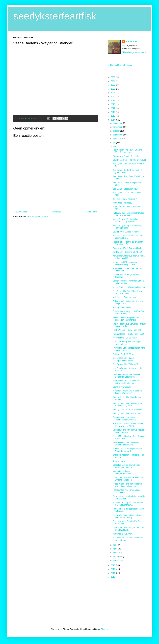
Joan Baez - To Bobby (122, 203)
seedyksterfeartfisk (55, 16)
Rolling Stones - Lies (122, 308)
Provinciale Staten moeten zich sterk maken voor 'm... (129, 349)
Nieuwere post (20, 212)
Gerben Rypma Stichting (121, 65)
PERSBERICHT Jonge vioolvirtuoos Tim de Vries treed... (128, 214)
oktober (117, 131)
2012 (113, 569)
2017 (113, 108)
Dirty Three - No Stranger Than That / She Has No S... (129, 529)
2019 (113, 101)
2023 (113, 85)
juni (115, 146)
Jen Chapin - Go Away (122, 534)
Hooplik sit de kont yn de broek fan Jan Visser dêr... (128, 243)
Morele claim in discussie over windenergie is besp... (126, 444)
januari (116, 561)
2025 (113, 77)
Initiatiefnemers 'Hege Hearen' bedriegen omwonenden (126, 319)
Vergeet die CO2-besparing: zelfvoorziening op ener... (125, 263)
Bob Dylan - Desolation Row (125, 189)
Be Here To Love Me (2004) (125, 199)
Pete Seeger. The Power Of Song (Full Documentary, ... (127, 151)
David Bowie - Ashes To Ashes (126, 232)
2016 (113, 112)
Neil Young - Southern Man (124, 297)
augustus (117, 139)
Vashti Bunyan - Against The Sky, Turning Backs (127, 227)
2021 (113, 93)
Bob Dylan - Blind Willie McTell (126, 364)
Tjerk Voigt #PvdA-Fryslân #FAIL (127, 248)
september (118, 135)
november (118, 127)
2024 (113, 81)
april (115, 549)
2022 (113, 89)
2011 (113, 573)
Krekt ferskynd (119, 461)
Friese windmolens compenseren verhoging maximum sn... (127, 485)
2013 (113, 565)
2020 (113, 97)
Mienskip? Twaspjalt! (122, 387)
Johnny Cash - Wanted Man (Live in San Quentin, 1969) (128, 405)
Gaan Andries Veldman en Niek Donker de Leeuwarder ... (126, 376)
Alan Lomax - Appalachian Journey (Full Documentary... (128, 504)
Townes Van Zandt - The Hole (126, 156)
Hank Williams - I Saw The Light (127, 330)
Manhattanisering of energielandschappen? (124, 472)
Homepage (56, 212)
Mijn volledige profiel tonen (134, 52)
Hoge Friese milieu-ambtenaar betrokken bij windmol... (126, 382)
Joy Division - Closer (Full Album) (127, 252)
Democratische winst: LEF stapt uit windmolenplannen (128, 479)
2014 (113, 120)
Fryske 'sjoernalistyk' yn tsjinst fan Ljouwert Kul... (128, 237)
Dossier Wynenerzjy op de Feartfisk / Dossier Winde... (129, 312)
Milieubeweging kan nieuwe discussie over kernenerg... (129, 431)
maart (116, 553)
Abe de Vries (131, 41)
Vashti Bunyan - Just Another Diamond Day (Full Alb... (125, 220)
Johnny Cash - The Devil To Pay (127, 413)
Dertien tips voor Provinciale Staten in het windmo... (128, 282)
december (118, 123)
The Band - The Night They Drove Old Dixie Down (128, 292)
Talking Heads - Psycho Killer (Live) (128, 334)
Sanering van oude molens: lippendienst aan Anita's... (125, 418)
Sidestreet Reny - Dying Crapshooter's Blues (123, 359)
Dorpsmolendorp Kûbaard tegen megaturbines (127, 343)
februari (117, 557)
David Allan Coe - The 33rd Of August (129, 160)
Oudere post (91, 212)
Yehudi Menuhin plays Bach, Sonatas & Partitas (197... (129, 257)
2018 (113, 104)
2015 (113, 116)
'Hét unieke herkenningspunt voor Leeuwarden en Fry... (127, 516)
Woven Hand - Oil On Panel (125, 338)
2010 (113, 577)
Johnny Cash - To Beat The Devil (127, 410)
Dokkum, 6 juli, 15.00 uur (124, 354)
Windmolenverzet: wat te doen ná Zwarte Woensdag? (127, 392)
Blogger (104, 629)
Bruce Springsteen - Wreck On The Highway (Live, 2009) (128, 425)
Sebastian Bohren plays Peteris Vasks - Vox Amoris (126, 466)
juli (115, 143)
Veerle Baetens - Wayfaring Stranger (129, 287)
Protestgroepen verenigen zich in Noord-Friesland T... (127, 450)
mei (115, 545)
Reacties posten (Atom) (37, 216)
